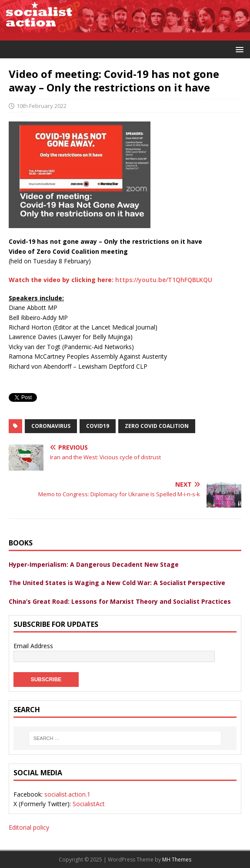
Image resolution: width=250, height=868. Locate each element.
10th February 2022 (42, 106)
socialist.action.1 (67, 794)
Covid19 (98, 426)
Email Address (33, 646)
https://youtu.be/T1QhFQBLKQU (164, 280)
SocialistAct (89, 804)
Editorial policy (29, 827)
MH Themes (177, 860)
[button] (238, 49)
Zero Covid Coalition (157, 426)
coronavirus (51, 426)
